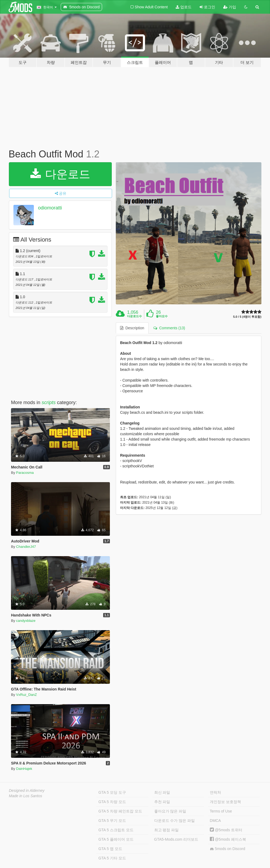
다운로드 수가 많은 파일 (175, 821)
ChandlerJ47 (26, 547)
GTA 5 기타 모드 (112, 858)
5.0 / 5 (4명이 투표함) (247, 317)
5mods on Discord (228, 849)
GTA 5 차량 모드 (112, 802)
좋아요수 (162, 316)
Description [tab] (132, 328)
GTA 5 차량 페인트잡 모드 (120, 811)
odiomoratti (50, 208)
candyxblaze (26, 621)
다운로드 (60, 174)
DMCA (215, 821)
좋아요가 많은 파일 (170, 811)
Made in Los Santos (26, 796)
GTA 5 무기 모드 (112, 821)
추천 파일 (162, 802)
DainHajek (24, 769)
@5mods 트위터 (226, 830)
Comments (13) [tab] (169, 328)
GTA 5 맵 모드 (110, 849)
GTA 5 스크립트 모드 (116, 830)
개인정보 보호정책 (225, 802)
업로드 (184, 7)
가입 (230, 7)
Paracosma (25, 473)
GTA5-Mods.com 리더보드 (176, 839)
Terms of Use (221, 811)
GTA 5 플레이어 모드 (116, 839)
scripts (49, 402)
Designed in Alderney (27, 791)
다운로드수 (134, 316)
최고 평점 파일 (167, 830)
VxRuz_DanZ (26, 695)
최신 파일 (162, 792)
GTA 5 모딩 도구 (112, 792)
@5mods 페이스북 (228, 839)
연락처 (215, 792)
